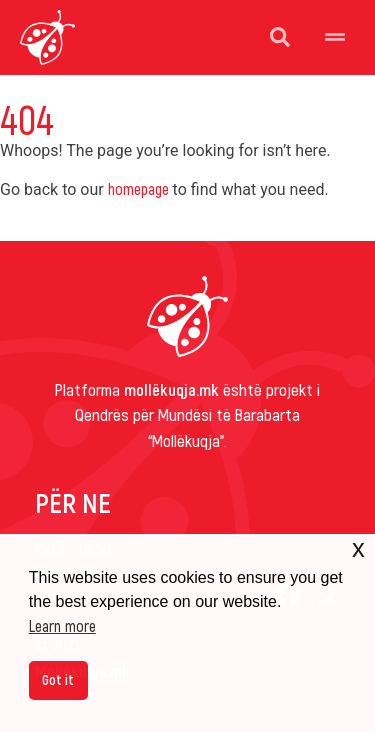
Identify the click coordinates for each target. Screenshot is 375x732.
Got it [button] (58, 679)
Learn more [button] (62, 625)
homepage (138, 188)
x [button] (358, 548)
